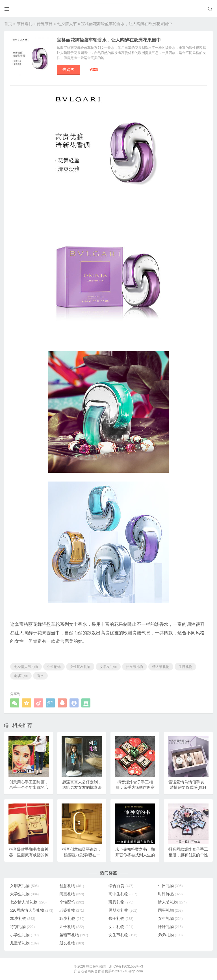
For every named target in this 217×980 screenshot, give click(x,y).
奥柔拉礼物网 (96, 966)
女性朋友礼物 (80, 667)
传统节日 (45, 24)
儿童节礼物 (24, 943)
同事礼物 (170, 910)
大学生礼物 (24, 894)
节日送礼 (25, 24)
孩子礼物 (121, 918)
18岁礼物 (72, 918)
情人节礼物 (161, 667)
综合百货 (121, 886)
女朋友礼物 (108, 667)
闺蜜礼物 (72, 894)
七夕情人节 (67, 24)
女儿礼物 (121, 927)
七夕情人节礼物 (26, 667)
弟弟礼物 (170, 935)
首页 (8, 24)
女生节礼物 (123, 935)
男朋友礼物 (123, 910)
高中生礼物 (123, 894)
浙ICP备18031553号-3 (126, 966)
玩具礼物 (121, 902)
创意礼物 (72, 886)
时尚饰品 (170, 894)
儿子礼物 (72, 927)
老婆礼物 (21, 676)
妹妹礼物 (170, 927)
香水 (40, 676)
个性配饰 (54, 667)
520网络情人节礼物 (32, 910)
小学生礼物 (24, 935)
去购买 (68, 69)
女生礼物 (170, 918)
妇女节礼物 (134, 667)
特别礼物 (22, 927)
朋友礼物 (72, 943)
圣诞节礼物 (74, 935)
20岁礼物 (23, 918)
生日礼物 (185, 667)
